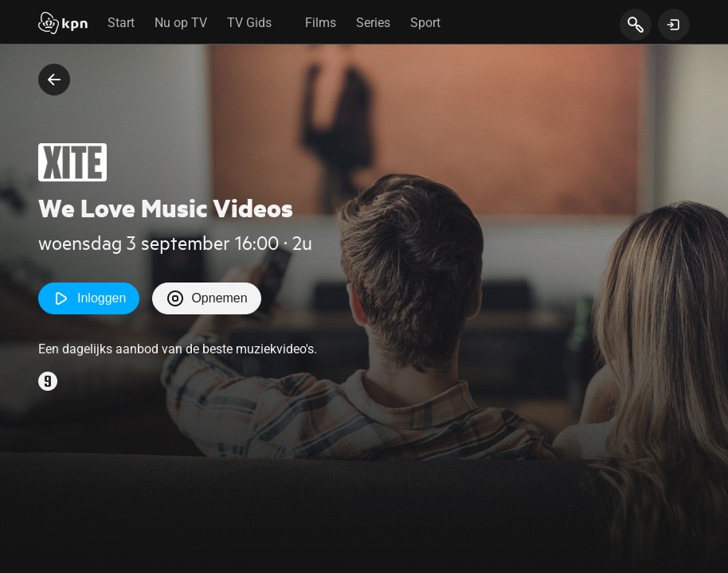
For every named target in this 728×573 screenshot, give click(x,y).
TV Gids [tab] (249, 23)
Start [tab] (121, 23)
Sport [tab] (425, 23)
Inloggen (89, 298)
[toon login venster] (674, 25)
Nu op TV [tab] (181, 23)
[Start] (63, 25)
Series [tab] (373, 23)
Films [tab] (321, 23)
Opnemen (206, 298)
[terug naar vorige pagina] (54, 80)
